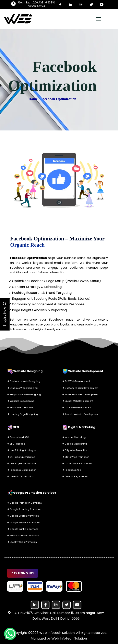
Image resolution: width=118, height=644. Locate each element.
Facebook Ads (72, 470)
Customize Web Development (80, 388)
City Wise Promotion (75, 450)
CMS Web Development (77, 407)
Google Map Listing (74, 444)
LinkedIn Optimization (21, 476)
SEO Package (16, 444)
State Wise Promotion (76, 457)
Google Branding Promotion (24, 509)
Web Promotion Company (23, 535)
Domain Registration (75, 476)
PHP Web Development (76, 381)
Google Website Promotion (24, 522)
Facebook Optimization (22, 470)
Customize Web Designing (24, 381)
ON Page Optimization (21, 457)
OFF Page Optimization (21, 463)
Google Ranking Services (23, 529)
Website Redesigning (21, 401)
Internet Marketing (74, 437)
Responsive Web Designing (24, 394)
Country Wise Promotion (77, 463)
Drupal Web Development (78, 401)
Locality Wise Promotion (22, 542)
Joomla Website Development (80, 414)
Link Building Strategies (22, 450)
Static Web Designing (21, 407)
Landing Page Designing (22, 414)
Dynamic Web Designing (22, 388)
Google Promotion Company (25, 503)
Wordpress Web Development (80, 394)
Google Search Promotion (23, 516)
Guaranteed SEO (18, 437)
